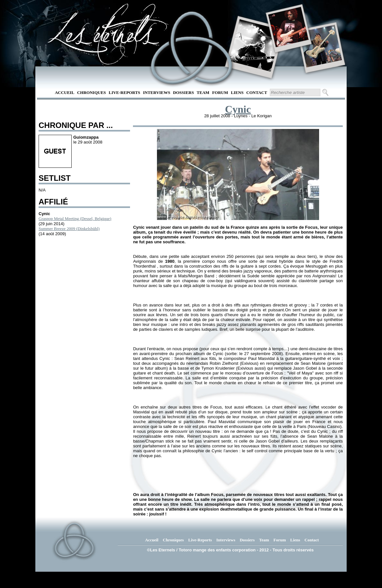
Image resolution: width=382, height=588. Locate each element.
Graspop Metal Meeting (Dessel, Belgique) (75, 219)
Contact (257, 92)
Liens (237, 92)
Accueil (65, 92)
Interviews (157, 92)
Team (203, 92)
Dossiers (184, 92)
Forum (220, 92)
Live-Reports (124, 92)
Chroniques (92, 92)
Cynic (238, 109)
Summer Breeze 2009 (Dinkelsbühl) (69, 229)
